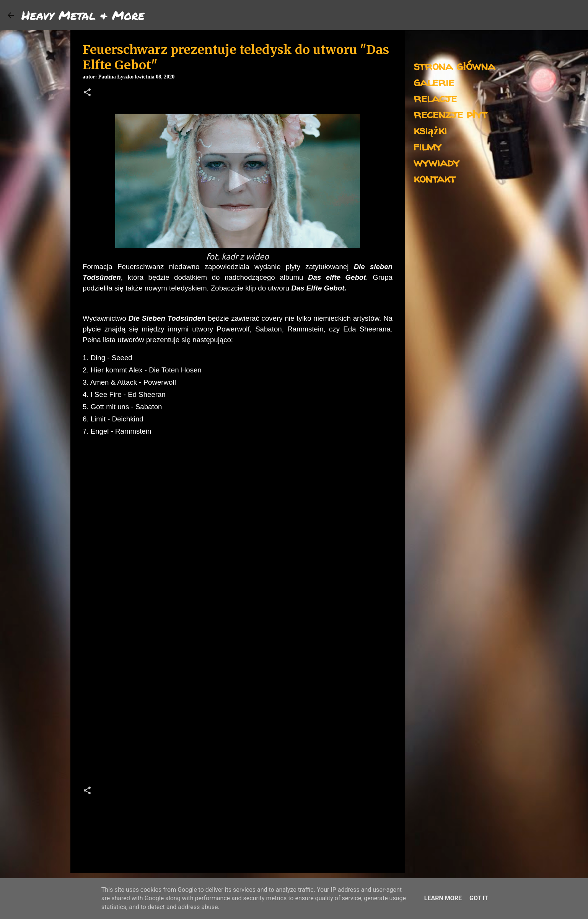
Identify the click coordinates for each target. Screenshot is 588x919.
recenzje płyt (450, 114)
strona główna (454, 66)
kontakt (434, 178)
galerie (434, 82)
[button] (87, 93)
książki (430, 130)
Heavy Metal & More (83, 15)
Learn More (443, 898)
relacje (435, 98)
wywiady (437, 162)
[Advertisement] (238, 712)
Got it (479, 898)
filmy (428, 146)
